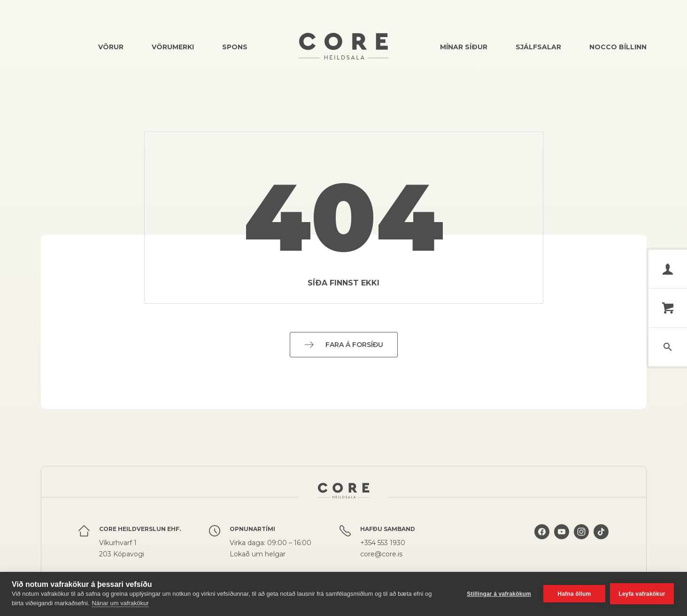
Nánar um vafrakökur (120, 603)
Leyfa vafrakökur (642, 594)
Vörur (111, 47)
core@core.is (381, 555)
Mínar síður (464, 47)
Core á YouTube (562, 533)
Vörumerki (173, 47)
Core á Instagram (581, 533)
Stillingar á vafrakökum (499, 594)
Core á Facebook (542, 533)
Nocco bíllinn (618, 47)
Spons (235, 47)
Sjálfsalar (538, 47)
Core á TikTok (601, 533)
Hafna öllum (575, 594)
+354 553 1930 (383, 544)
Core (344, 46)
